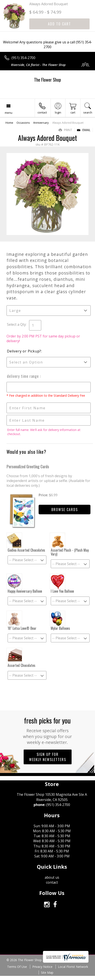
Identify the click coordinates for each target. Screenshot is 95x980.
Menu (9, 113)
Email (84, 130)
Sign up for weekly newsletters (48, 757)
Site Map (47, 973)
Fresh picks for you (48, 730)
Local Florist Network (73, 967)
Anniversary (41, 123)
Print (65, 130)
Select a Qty (16, 324)
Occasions (23, 123)
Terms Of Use (17, 967)
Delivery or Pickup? (24, 351)
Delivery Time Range (23, 376)
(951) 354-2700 (23, 58)
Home (9, 123)
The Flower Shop (47, 80)
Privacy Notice (42, 967)
